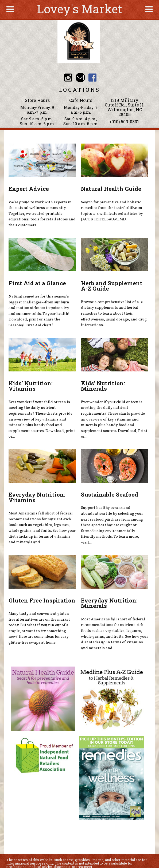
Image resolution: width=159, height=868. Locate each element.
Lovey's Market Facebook (93, 78)
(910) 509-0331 (125, 122)
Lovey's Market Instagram (68, 78)
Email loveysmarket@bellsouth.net (80, 78)
